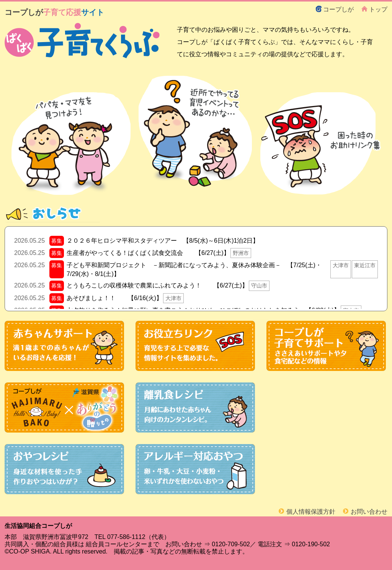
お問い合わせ (369, 511)
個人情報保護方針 (311, 511)
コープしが (338, 9)
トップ (378, 9)
